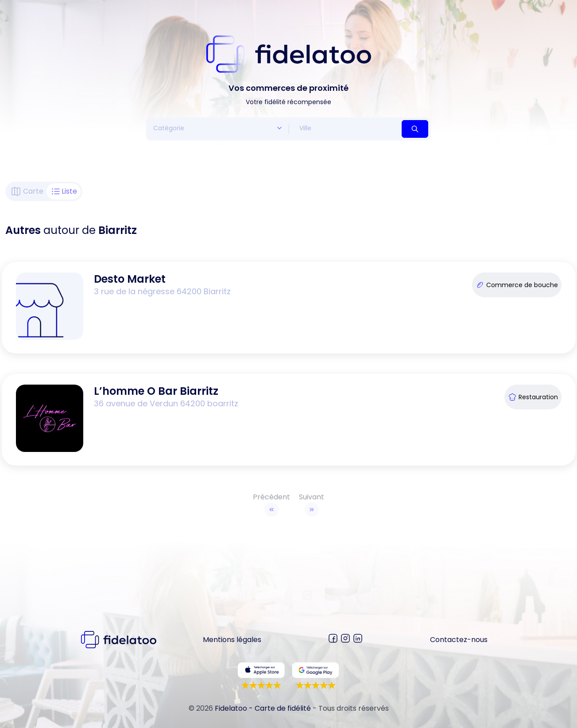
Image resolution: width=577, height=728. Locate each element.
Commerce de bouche (517, 285)
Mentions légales (232, 640)
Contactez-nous (459, 640)
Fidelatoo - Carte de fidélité (263, 708)
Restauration (533, 397)
